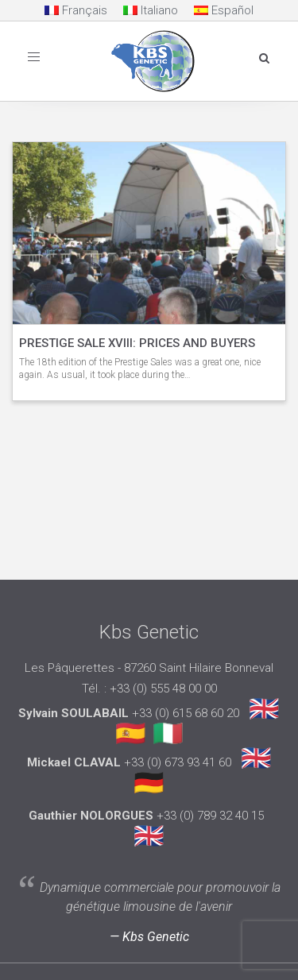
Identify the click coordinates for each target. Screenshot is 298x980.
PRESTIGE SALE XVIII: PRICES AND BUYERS (137, 343)
